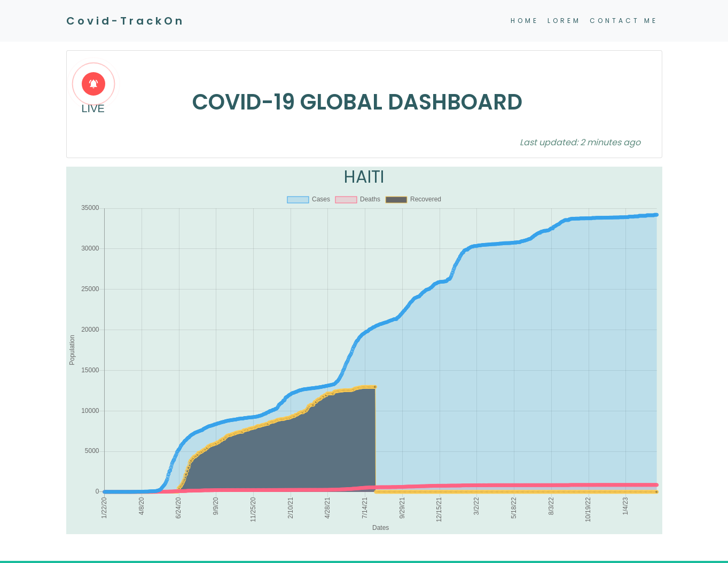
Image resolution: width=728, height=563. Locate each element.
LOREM (564, 21)
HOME (525, 21)
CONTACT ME (624, 21)
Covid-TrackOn (126, 21)
